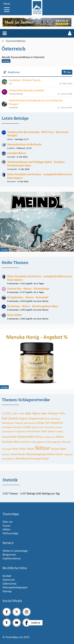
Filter (67, 72)
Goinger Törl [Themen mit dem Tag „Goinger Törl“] (43, 423)
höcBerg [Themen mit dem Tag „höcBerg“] (59, 431)
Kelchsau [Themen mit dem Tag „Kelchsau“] (39, 437)
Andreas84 (12, 169)
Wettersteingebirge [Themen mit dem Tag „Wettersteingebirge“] (36, 454)
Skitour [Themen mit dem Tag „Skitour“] (42, 448)
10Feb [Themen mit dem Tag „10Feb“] (15, 414)
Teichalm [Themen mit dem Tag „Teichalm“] (6, 454)
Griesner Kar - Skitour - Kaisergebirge (28, 289)
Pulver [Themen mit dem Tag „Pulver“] (15, 449)
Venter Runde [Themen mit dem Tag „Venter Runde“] (18, 454)
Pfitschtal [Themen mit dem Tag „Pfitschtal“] (66, 442)
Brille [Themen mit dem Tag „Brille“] (48, 419)
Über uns (8, 522)
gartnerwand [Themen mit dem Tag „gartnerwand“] (30, 423)
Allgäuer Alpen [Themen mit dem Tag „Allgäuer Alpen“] (40, 413)
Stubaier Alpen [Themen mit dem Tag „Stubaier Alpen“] (59, 449)
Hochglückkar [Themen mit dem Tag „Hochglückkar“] (20, 431)
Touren (6, 526)
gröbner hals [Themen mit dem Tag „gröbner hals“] (37, 427)
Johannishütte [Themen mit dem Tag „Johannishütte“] (9, 437)
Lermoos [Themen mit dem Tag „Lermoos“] (26, 442)
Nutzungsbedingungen (15, 587)
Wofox (10, 139)
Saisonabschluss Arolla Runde (24, 144)
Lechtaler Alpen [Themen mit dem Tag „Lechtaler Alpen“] (11, 442)
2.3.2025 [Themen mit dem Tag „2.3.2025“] (6, 413)
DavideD (11, 157)
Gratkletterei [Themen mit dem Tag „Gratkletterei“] (56, 423)
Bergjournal (9, 554)
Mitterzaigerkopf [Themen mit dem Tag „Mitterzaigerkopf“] (38, 442)
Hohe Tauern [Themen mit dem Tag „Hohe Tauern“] (48, 431)
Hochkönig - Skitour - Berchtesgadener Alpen (33, 306)
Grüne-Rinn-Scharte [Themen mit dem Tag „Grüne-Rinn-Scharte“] (53, 427)
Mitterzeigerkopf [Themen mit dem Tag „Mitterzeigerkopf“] (54, 442)
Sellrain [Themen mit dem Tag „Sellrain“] (30, 449)
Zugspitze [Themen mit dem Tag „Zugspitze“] (68, 454)
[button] (5, 33)
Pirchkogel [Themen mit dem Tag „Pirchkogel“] (6, 449)
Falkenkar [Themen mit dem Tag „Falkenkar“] (19, 423)
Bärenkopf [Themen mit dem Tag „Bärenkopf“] (55, 419)
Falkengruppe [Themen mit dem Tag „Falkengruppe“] (8, 423)
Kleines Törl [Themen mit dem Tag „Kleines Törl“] (50, 437)
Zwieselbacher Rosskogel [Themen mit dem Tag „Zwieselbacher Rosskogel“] (28, 458)
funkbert (11, 148)
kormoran (12, 181)
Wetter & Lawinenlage (15, 551)
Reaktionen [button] (14, 72)
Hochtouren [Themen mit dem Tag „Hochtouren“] (34, 431)
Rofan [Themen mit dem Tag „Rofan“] (23, 449)
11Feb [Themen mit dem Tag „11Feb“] (21, 414)
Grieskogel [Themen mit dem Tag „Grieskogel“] (6, 427)
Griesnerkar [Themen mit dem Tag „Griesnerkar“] (17, 427)
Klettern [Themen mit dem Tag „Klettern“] (60, 437)
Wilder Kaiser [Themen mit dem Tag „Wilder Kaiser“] (55, 454)
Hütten (6, 529)
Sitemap (7, 591)
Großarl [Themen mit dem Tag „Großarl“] (27, 427)
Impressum (9, 580)
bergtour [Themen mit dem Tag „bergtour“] (24, 418)
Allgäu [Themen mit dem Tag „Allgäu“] (28, 413)
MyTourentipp (10, 533)
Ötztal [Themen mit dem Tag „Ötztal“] (45, 458)
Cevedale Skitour (17, 153)
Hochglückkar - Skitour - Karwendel (28, 297)
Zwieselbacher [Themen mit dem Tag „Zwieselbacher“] (8, 459)
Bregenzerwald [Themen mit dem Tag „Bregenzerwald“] (37, 418)
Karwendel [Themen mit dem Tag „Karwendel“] (26, 436)
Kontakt (7, 576)
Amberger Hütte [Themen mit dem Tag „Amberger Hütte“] (57, 413)
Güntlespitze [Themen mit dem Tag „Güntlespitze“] (7, 431)
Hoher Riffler (15, 315)
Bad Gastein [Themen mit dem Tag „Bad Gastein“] (10, 418)
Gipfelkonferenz (12, 558)
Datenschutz (10, 583)
